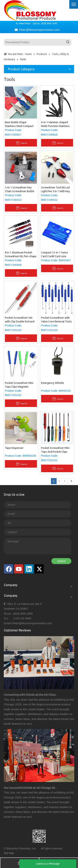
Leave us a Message (48, 864)
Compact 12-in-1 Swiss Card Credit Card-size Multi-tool (55, 255)
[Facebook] (9, 569)
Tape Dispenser (14, 448)
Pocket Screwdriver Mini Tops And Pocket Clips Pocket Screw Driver (55, 450)
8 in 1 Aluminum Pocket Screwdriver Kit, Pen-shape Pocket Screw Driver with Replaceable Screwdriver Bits (21, 255)
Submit (61, 561)
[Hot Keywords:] (68, 42)
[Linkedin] (29, 569)
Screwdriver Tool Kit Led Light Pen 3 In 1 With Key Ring (55, 190)
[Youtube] (19, 569)
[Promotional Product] (34, 42)
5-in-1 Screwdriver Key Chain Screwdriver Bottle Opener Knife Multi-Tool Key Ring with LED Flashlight (20, 190)
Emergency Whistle (53, 383)
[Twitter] (39, 569)
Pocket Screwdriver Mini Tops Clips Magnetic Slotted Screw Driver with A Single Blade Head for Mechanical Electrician (20, 385)
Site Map (9, 853)
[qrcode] (39, 836)
